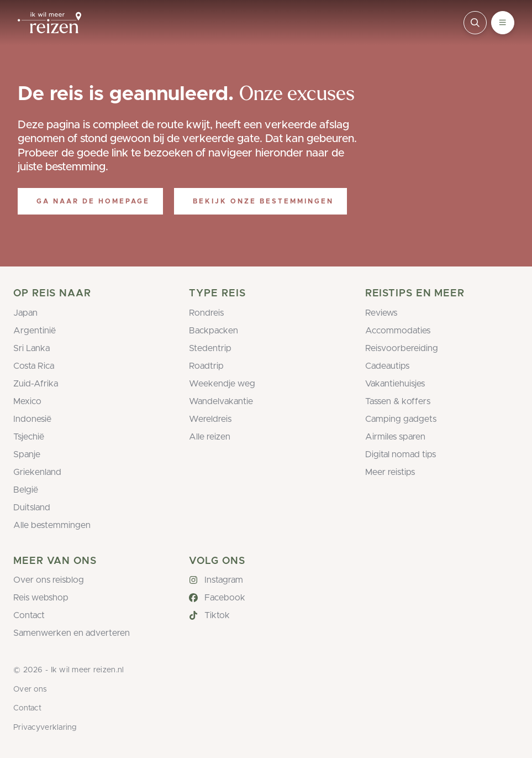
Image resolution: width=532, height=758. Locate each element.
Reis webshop (41, 598)
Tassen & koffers (398, 401)
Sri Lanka (31, 348)
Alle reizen (210, 437)
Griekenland (37, 472)
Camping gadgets (401, 419)
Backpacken (214, 331)
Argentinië (35, 331)
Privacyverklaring (45, 728)
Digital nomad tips (401, 454)
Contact (29, 615)
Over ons (30, 689)
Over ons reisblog (49, 580)
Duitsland (32, 508)
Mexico (27, 401)
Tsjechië (29, 437)
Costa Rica (34, 366)
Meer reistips (390, 472)
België (26, 490)
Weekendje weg (222, 384)
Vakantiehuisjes (395, 384)
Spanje (27, 454)
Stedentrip (210, 348)
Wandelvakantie (221, 401)
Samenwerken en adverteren (72, 633)
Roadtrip (206, 366)
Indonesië (32, 419)
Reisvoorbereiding (402, 348)
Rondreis (206, 313)
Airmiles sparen (395, 437)
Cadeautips (387, 366)
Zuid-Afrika (36, 384)
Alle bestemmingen (52, 525)
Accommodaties (398, 331)
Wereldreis (210, 419)
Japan (25, 313)
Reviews (381, 313)
